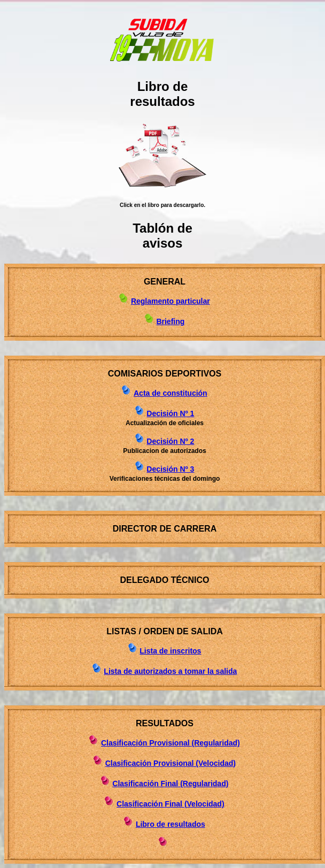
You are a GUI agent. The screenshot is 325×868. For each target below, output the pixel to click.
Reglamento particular (171, 301)
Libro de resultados (171, 824)
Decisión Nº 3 (170, 469)
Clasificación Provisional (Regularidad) (171, 743)
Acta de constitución (171, 393)
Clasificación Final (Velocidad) (171, 804)
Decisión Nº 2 (170, 441)
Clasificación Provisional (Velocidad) (171, 763)
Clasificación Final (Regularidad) (170, 783)
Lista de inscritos (170, 651)
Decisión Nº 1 (170, 413)
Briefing (170, 321)
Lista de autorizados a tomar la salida (170, 671)
